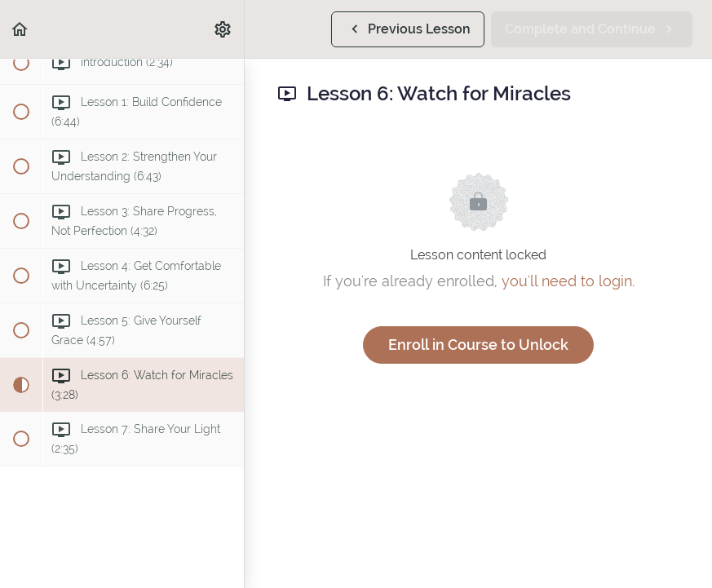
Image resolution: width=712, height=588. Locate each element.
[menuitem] (223, 29)
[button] (20, 29)
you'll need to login (567, 281)
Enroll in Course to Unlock (478, 345)
